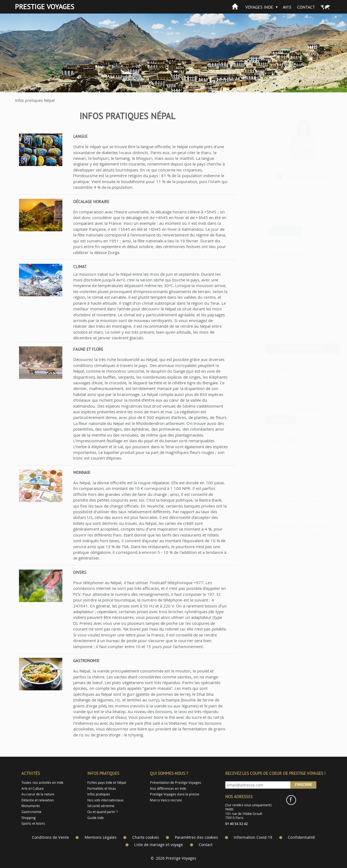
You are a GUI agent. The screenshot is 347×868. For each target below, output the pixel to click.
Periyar (291, 507)
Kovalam (262, 518)
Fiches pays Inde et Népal (107, 783)
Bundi (287, 512)
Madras (316, 512)
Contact (306, 7)
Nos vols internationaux (105, 800)
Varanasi (261, 539)
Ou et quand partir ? (102, 812)
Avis (287, 7)
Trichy (259, 478)
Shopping (28, 818)
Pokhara (276, 513)
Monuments (31, 806)
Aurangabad (265, 533)
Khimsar (304, 507)
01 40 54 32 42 (295, 176)
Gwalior (313, 519)
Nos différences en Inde (168, 789)
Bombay (301, 489)
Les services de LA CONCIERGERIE (293, 299)
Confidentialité (301, 837)
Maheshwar (286, 483)
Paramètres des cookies (196, 837)
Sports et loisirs (33, 823)
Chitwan (281, 495)
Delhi (311, 526)
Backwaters (282, 518)
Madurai (277, 507)
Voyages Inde (259, 7)
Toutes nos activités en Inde (42, 783)
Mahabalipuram (305, 495)
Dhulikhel (280, 539)
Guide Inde (96, 818)
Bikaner (261, 507)
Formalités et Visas (102, 789)
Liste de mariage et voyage (159, 845)
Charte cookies (146, 837)
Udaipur (280, 527)
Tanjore (311, 478)
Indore (266, 495)
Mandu (301, 512)
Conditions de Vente (50, 837)
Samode (295, 526)
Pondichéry (309, 483)
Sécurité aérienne (101, 806)
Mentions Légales (101, 837)
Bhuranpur (316, 472)
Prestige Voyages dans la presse (175, 794)
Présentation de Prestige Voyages (176, 783)
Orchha (258, 484)
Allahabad (277, 501)
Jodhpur (293, 501)
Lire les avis (268, 419)
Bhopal (305, 501)
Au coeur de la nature (38, 794)
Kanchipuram (292, 472)
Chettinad (275, 478)
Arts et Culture (33, 789)
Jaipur (305, 533)
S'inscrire (303, 785)
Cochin (269, 484)
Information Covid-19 (253, 837)
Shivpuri (261, 512)
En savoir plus (272, 231)
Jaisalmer (273, 472)
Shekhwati (260, 501)
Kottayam (294, 478)
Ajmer (259, 489)
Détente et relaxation (38, 800)
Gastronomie (31, 812)
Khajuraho (263, 526)
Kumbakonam (279, 489)
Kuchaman (287, 533)
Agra (259, 471)
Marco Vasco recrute (166, 800)
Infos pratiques (99, 794)
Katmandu (300, 519)
